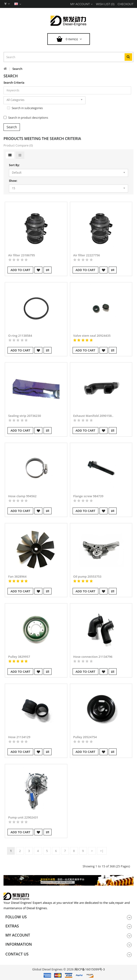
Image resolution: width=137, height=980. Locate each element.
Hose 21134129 (19, 737)
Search (17, 69)
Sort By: (14, 165)
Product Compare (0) (18, 145)
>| (102, 851)
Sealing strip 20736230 (25, 416)
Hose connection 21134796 (93, 657)
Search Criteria (14, 83)
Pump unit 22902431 (23, 817)
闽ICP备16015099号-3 (90, 969)
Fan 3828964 (17, 576)
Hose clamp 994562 (22, 496)
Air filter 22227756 (87, 255)
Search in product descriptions (26, 118)
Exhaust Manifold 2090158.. (93, 416)
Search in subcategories (25, 108)
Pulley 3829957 (19, 657)
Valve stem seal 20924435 (92, 336)
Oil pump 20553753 (87, 576)
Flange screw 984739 (88, 496)
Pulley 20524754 (85, 737)
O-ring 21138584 (20, 336)
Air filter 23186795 (22, 255)
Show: (13, 181)
